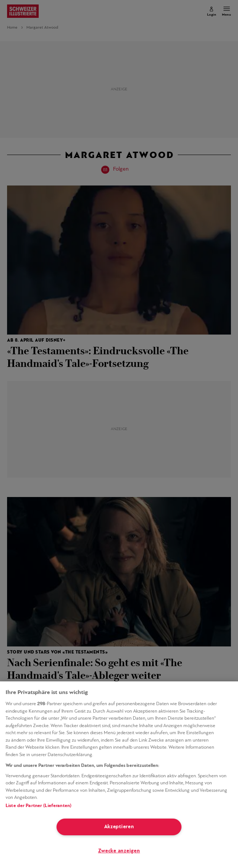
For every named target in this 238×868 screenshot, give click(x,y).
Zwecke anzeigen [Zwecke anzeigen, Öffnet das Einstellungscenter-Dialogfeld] (119, 851)
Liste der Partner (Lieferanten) (38, 806)
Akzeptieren (119, 827)
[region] (119, 775)
